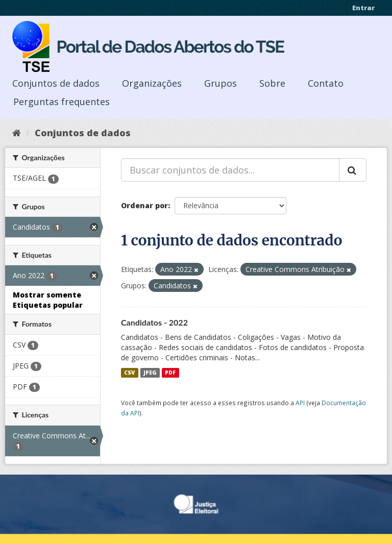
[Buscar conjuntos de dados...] (230, 170)
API (300, 403)
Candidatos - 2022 (154, 322)
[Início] (17, 133)
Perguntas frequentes (62, 102)
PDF (170, 373)
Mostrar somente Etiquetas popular (48, 300)
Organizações (152, 83)
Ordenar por (144, 205)
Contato (326, 83)
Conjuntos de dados (56, 83)
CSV (129, 373)
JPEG (150, 373)
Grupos (220, 83)
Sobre (272, 83)
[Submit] (353, 170)
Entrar (363, 8)
